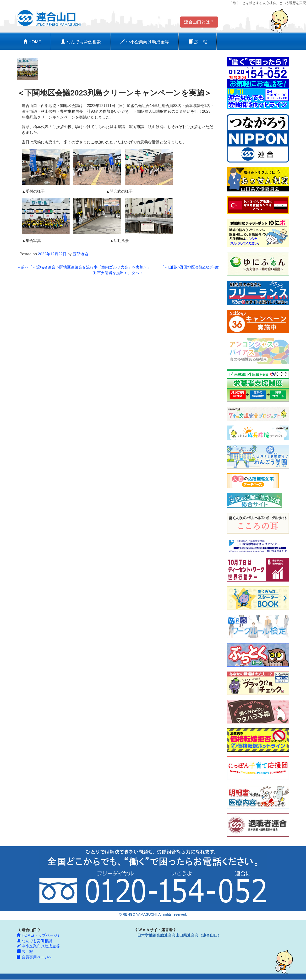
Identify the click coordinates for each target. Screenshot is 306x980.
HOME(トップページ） (39, 935)
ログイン (292, 977)
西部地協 (80, 254)
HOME (32, 42)
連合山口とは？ (199, 22)
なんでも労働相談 (81, 42)
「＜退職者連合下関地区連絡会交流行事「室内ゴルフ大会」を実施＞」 (84, 267)
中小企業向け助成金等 (145, 42)
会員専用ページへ (34, 957)
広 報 (198, 42)
